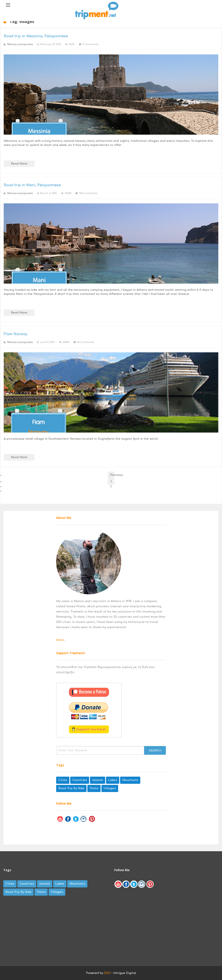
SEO (107, 973)
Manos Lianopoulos (20, 44)
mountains (130, 780)
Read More (19, 164)
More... (61, 640)
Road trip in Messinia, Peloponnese (36, 36)
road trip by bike (71, 788)
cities (63, 780)
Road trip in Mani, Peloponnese (32, 185)
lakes (113, 780)
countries (80, 780)
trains (94, 788)
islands (98, 780)
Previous (112, 475)
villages (110, 788)
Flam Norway (16, 334)
